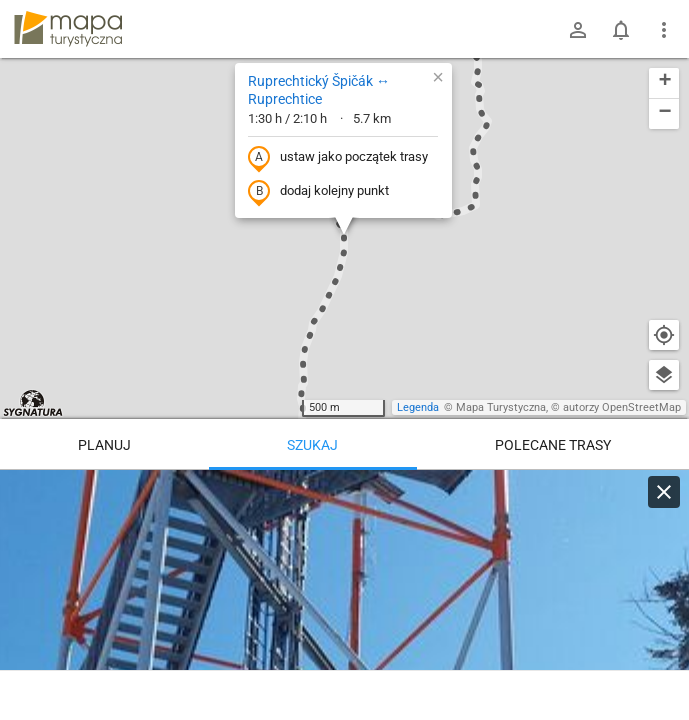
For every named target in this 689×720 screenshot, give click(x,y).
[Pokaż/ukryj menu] (664, 30)
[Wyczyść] (664, 492)
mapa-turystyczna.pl (68, 29)
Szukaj (312, 445)
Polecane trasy (553, 445)
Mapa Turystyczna (501, 407)
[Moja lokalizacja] (664, 335)
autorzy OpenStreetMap (622, 407)
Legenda (418, 407)
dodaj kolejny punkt (318, 192)
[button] (438, 77)
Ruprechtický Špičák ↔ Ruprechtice (319, 90)
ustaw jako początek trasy (338, 158)
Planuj (104, 445)
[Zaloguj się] (578, 30)
